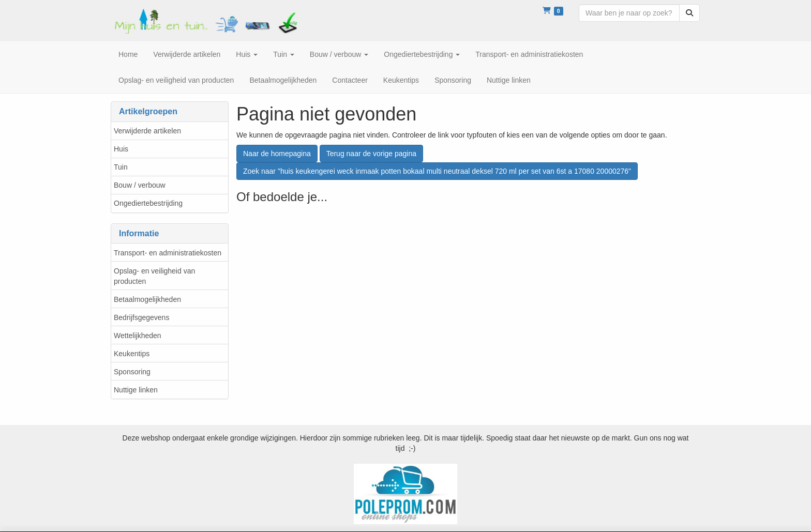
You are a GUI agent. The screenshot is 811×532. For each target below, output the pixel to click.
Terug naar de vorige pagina (371, 154)
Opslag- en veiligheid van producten (154, 276)
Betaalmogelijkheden (147, 299)
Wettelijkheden (138, 336)
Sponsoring (132, 372)
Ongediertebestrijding (148, 203)
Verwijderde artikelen (147, 131)
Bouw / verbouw (140, 185)
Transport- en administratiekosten (168, 253)
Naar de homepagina (277, 154)
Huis (121, 149)
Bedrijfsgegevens (141, 317)
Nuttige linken (136, 390)
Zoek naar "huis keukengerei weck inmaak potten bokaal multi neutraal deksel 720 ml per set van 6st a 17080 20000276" (437, 171)
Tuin (121, 167)
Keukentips (132, 354)
